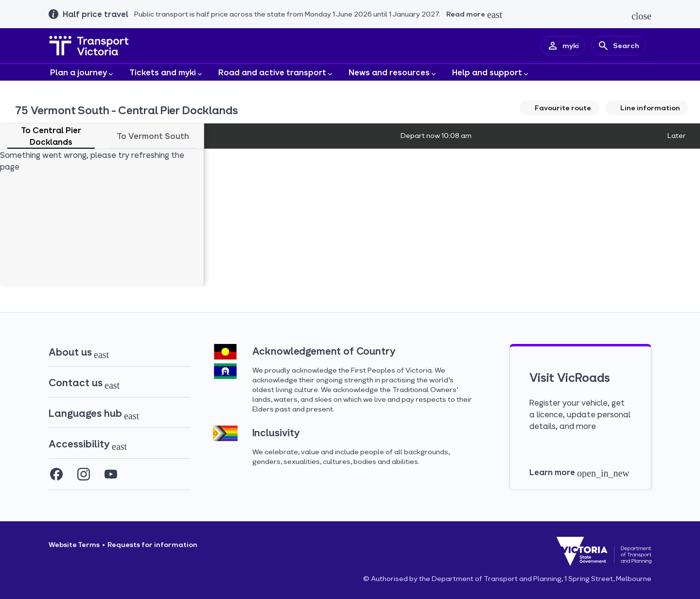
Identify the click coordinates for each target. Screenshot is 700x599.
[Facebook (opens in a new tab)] (56, 474)
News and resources (393, 73)
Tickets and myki (166, 73)
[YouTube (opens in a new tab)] (111, 474)
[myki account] (563, 46)
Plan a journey (82, 73)
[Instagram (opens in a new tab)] (84, 474)
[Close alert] (641, 16)
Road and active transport (276, 73)
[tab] (51, 136)
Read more (466, 14)
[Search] (618, 46)
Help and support (491, 73)
